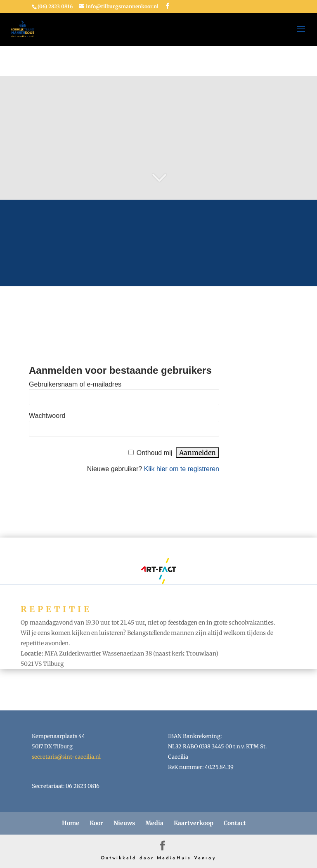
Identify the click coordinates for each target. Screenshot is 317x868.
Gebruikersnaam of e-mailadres (75, 384)
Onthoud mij (154, 453)
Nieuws (124, 823)
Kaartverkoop (194, 823)
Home (71, 823)
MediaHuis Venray (187, 858)
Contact (235, 823)
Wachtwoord (47, 416)
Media (154, 823)
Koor (96, 823)
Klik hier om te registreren (182, 469)
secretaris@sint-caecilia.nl (66, 757)
